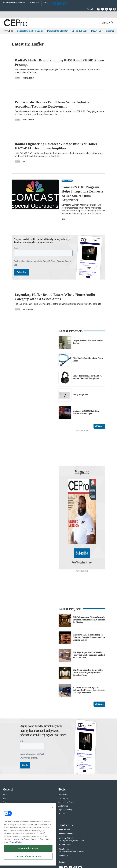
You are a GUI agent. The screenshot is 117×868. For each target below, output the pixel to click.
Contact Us (64, 827)
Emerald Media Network (14, 3)
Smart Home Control (66, 774)
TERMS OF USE (57, 859)
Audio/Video (63, 777)
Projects (6, 777)
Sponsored (7, 785)
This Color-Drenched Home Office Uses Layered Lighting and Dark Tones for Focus (88, 644)
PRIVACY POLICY (72, 859)
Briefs (5, 770)
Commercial (63, 770)
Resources (7, 781)
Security (62, 785)
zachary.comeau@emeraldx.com (72, 812)
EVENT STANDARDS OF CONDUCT (75, 856)
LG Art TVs (96, 31)
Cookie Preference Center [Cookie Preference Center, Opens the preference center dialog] (28, 856)
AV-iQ (46, 3)
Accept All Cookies (28, 848)
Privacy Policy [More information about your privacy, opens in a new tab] (16, 842)
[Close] (52, 807)
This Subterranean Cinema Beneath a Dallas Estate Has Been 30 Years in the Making (89, 591)
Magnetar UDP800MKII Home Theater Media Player (87, 412)
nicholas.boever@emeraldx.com (72, 823)
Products (7, 774)
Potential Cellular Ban (58, 31)
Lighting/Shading (65, 781)
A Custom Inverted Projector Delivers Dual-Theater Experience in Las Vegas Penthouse (89, 661)
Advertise (35, 3)
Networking (63, 766)
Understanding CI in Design (30, 31)
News (18, 78)
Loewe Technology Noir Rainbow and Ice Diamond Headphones (87, 377)
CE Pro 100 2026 (80, 31)
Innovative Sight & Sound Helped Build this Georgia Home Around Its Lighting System (89, 609)
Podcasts (7, 788)
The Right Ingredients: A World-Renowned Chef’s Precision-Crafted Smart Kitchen (89, 626)
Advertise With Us (10, 802)
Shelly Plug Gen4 (80, 395)
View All (99, 426)
